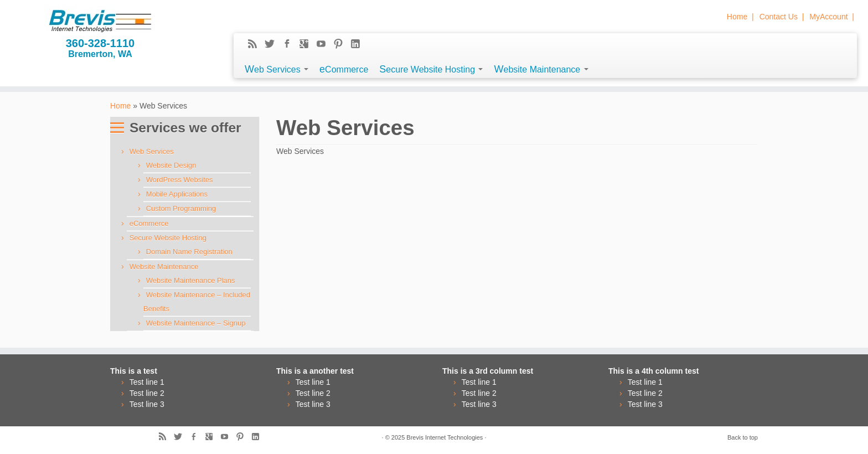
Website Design (171, 165)
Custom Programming (181, 208)
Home (737, 17)
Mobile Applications (177, 194)
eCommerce (344, 69)
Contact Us (779, 17)
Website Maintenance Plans (191, 280)
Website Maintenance (541, 69)
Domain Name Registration (189, 252)
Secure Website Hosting (431, 69)
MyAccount (828, 17)
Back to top (743, 437)
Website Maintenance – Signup (196, 323)
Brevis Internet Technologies (445, 437)
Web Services (277, 69)
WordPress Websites (180, 180)
